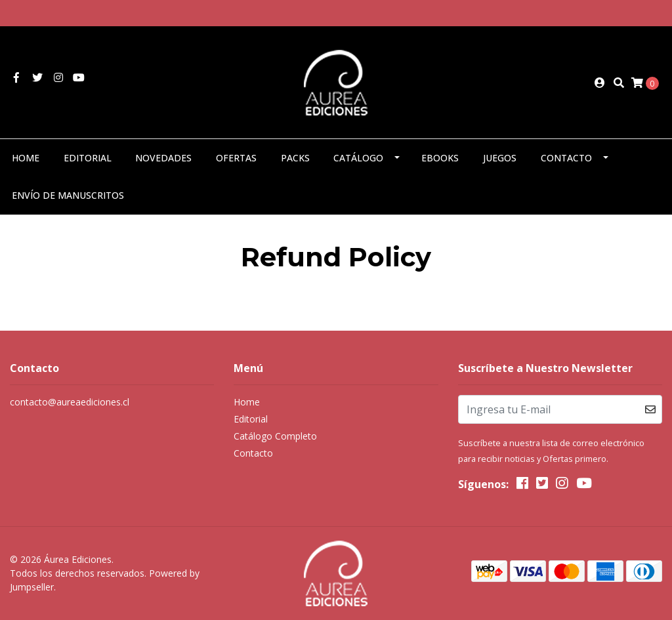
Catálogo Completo (275, 436)
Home (26, 158)
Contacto (566, 158)
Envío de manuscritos (68, 195)
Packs (295, 158)
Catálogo (358, 158)
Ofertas (236, 158)
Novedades (163, 158)
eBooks (440, 158)
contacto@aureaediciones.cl (70, 402)
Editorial (88, 158)
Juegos (500, 158)
